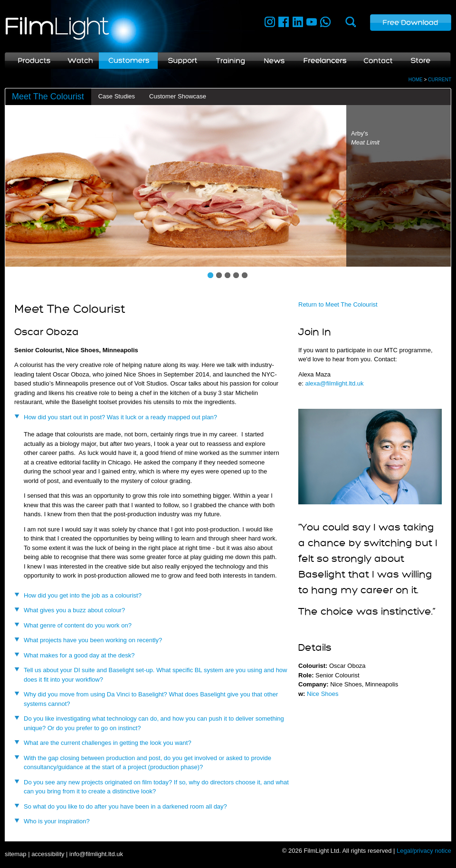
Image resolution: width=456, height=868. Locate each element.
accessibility (48, 854)
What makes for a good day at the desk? (79, 655)
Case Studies (117, 96)
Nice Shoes (323, 694)
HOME (416, 80)
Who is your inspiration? (57, 821)
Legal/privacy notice (424, 851)
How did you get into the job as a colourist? (83, 595)
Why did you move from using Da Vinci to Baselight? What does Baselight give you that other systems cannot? (151, 699)
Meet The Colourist (48, 96)
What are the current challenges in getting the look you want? (108, 743)
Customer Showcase (178, 96)
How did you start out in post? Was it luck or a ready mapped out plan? (120, 417)
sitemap (16, 854)
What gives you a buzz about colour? (74, 610)
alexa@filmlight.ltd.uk (334, 383)
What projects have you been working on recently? (93, 640)
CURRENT (440, 80)
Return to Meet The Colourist (338, 304)
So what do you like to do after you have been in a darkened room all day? (125, 806)
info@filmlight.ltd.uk (96, 854)
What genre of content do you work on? (78, 625)
